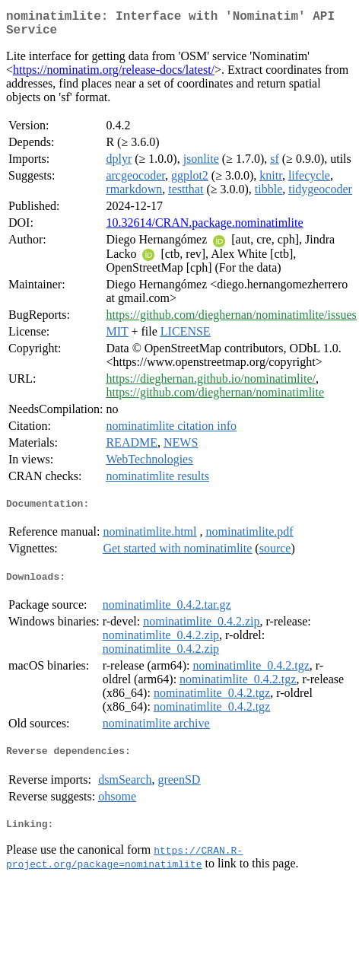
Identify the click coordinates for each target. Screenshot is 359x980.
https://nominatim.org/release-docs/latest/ (114, 76)
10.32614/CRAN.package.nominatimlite (204, 229)
